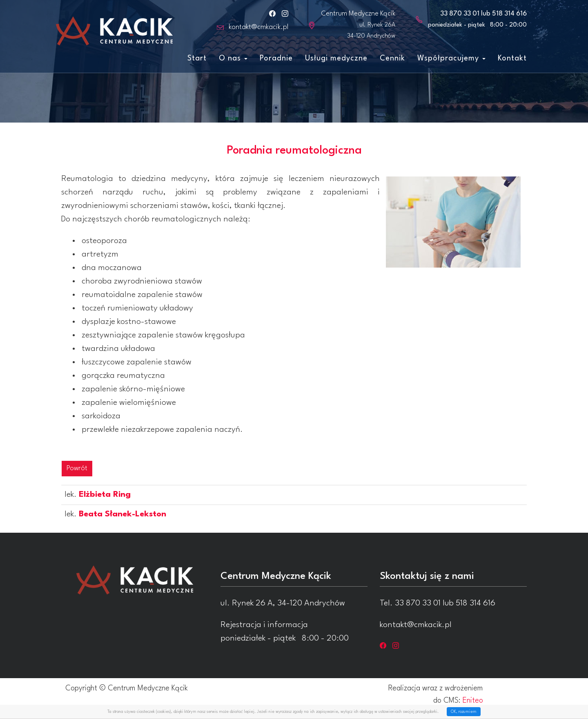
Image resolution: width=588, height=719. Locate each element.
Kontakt (512, 58)
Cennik (392, 58)
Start (197, 58)
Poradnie (276, 58)
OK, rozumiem (464, 712)
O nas (233, 58)
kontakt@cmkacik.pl (258, 27)
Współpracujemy (451, 58)
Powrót (77, 468)
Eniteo (473, 701)
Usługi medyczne (336, 58)
